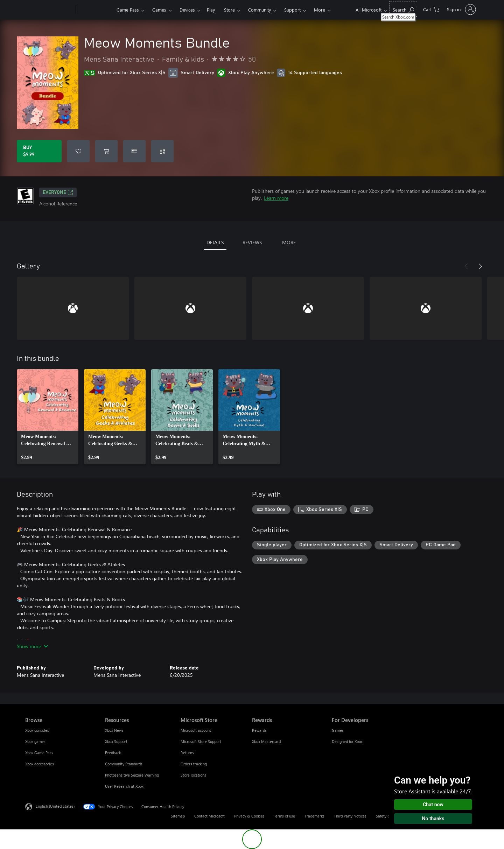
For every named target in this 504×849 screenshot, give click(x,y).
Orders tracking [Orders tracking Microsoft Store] (194, 764)
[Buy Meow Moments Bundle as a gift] (134, 151)
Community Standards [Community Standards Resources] (124, 764)
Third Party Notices (350, 816)
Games (159, 10)
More (320, 10)
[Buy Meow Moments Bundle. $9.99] (39, 151)
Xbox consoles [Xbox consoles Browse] (37, 730)
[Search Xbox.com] (403, 9)
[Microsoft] (49, 10)
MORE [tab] (289, 242)
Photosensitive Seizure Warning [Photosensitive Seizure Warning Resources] (132, 775)
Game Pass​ (128, 10)
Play (211, 10)
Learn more (276, 198)
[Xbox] (95, 10)
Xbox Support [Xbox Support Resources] (116, 741)
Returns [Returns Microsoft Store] (187, 753)
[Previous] (466, 266)
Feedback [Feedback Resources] (113, 753)
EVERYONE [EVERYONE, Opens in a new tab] (58, 192)
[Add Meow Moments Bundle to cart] (106, 151)
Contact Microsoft (209, 816)
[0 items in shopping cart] (431, 9)
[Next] (480, 266)
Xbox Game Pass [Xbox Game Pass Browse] (39, 753)
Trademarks (314, 816)
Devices (187, 10)
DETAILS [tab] (215, 242)
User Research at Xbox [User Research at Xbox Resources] (124, 786)
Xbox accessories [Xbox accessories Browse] (40, 764)
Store (229, 10)
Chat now (433, 805)
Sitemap (178, 816)
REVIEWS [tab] (252, 242)
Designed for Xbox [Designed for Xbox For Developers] (347, 741)
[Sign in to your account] (461, 9)
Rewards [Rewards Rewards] (259, 730)
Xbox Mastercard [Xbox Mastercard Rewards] (266, 741)
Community (260, 10)
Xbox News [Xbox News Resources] (114, 730)
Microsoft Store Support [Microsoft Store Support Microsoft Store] (201, 741)
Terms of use (285, 816)
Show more (32, 646)
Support (292, 10)
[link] (48, 417)
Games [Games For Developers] (338, 730)
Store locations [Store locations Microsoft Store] (193, 775)
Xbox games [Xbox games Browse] (35, 741)
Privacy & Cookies (249, 816)
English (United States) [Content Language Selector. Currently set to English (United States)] (55, 806)
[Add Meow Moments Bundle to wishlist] (78, 151)
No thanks (433, 819)
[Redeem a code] (162, 151)
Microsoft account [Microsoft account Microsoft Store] (196, 730)
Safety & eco (387, 816)
